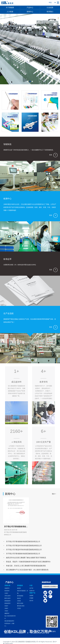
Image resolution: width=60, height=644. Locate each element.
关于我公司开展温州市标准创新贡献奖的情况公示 (24, 546)
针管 (31, 585)
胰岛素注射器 (21, 606)
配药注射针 (8, 598)
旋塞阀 (31, 596)
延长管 (31, 601)
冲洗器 (19, 608)
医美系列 (7, 591)
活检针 (6, 608)
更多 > (54, 494)
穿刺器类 (20, 585)
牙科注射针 (8, 596)
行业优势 (50, 8)
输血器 (19, 598)
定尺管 (31, 588)
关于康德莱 (10, 8)
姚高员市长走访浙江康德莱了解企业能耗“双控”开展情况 (26, 558)
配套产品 (32, 593)
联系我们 (50, 12)
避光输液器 (20, 596)
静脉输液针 (8, 601)
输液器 (19, 588)
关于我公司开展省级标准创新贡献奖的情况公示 (23, 542)
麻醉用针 (7, 613)
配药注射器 (20, 603)
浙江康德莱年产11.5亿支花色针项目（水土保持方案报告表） (28, 570)
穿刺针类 (7, 585)
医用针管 (32, 591)
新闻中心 (30, 12)
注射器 (19, 601)
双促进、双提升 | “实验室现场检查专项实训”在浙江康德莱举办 (28, 562)
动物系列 (7, 588)
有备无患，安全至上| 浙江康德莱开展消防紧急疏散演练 (26, 566)
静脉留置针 (8, 603)
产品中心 (30, 8)
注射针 (6, 593)
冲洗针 (6, 611)
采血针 (6, 606)
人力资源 (10, 12)
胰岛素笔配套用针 (9, 621)
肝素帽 (31, 598)
